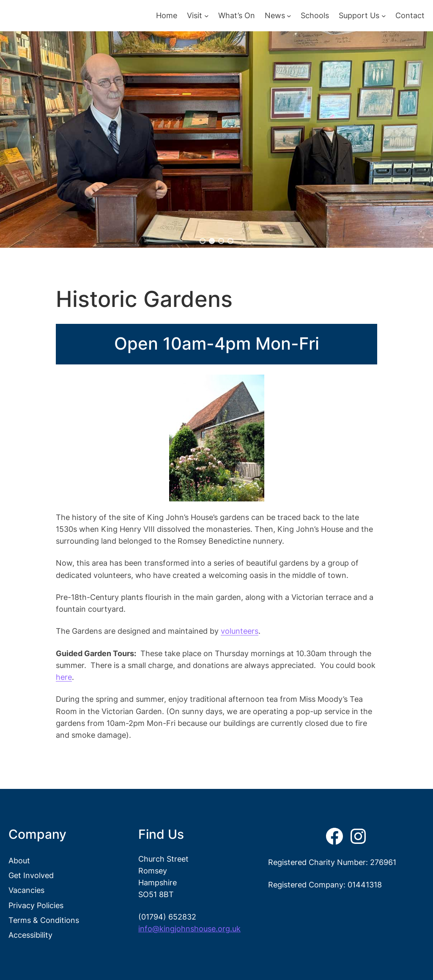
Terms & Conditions (44, 920)
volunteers (240, 631)
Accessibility (30, 935)
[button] (203, 241)
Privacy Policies (36, 905)
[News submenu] (289, 16)
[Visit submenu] (207, 16)
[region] (216, 140)
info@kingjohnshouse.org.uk (189, 929)
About (19, 861)
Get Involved (31, 875)
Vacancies (26, 890)
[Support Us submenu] (384, 16)
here (64, 677)
